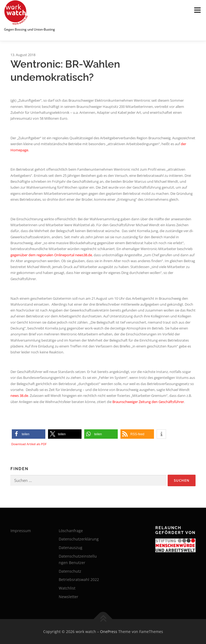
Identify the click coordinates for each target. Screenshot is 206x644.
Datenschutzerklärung (79, 539)
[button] (29, 434)
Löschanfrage (71, 531)
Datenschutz (70, 571)
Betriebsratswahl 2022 (79, 579)
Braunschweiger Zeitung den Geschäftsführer (148, 402)
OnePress (109, 632)
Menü (197, 10)
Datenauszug (71, 548)
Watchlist (67, 588)
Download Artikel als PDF (29, 444)
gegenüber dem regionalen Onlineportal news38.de (51, 255)
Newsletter (69, 597)
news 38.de (19, 396)
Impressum (21, 531)
